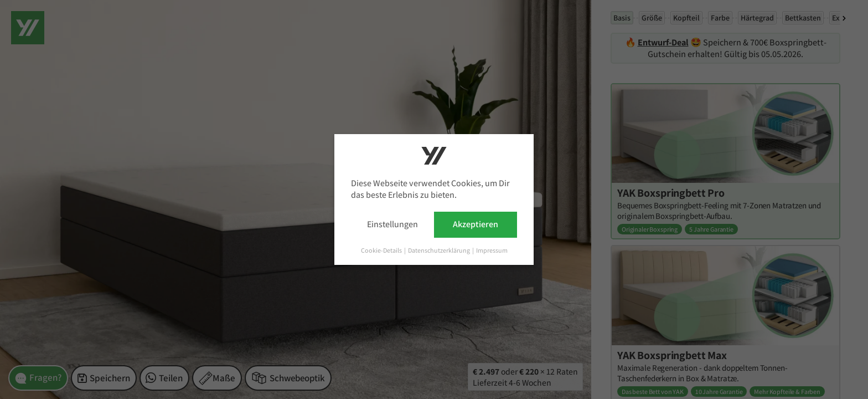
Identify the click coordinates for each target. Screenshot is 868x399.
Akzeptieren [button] (476, 224)
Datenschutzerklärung (440, 250)
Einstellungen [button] (392, 224)
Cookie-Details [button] (382, 250)
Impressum (492, 250)
